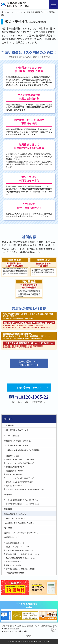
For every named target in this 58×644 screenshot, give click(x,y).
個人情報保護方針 (11, 628)
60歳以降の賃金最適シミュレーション (20, 550)
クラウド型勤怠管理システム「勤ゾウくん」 (23, 500)
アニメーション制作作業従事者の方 (19, 482)
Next (55, 616)
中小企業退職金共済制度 (15, 573)
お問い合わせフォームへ (29, 387)
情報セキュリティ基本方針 (15, 631)
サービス (18, 12)
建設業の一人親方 (13, 456)
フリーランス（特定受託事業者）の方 (20, 478)
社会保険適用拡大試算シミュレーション (21, 558)
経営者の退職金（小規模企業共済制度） (21, 569)
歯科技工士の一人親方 (14, 474)
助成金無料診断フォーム (15, 543)
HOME (6, 12)
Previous (3, 616)
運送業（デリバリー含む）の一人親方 (20, 459)
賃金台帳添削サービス (14, 561)
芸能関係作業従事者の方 (15, 467)
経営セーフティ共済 (13, 565)
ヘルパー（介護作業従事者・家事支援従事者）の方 (25, 489)
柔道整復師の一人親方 (14, 471)
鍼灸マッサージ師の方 (14, 486)
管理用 (29, 636)
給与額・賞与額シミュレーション (19, 547)
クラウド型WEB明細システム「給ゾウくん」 (23, 504)
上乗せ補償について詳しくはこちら (29, 363)
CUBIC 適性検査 (13, 436)
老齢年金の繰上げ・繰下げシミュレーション (23, 554)
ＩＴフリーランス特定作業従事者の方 (20, 463)
